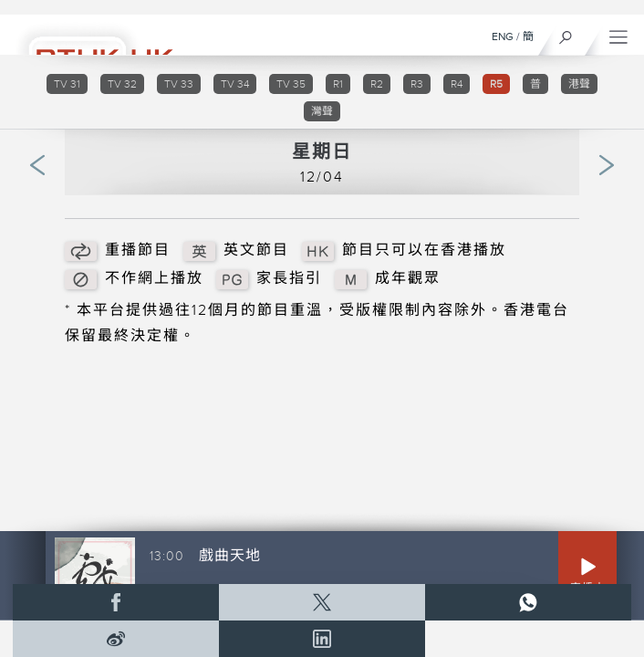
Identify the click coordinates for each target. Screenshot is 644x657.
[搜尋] (566, 33)
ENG (503, 36)
